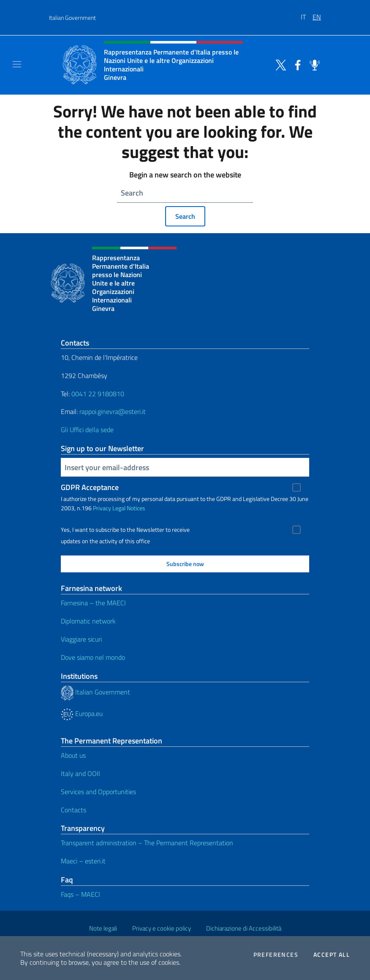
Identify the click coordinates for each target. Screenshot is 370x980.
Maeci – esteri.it (83, 861)
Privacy (102, 508)
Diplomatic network (88, 621)
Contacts (73, 810)
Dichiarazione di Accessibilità (244, 928)
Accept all (332, 955)
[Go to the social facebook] (296, 64)
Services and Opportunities (98, 792)
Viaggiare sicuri (81, 639)
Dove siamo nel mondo (93, 657)
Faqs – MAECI (80, 894)
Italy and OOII (80, 773)
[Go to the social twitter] (279, 64)
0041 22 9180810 (99, 394)
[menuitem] (307, 14)
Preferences (276, 955)
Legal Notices (129, 508)
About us (73, 755)
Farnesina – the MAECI (93, 603)
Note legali (103, 928)
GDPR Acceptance (90, 487)
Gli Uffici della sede (87, 430)
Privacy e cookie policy (162, 928)
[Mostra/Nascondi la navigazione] (17, 64)
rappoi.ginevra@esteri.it (113, 411)
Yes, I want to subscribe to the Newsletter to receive (125, 530)
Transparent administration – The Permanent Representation (147, 843)
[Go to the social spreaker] (313, 64)
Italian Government (72, 18)
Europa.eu (82, 713)
